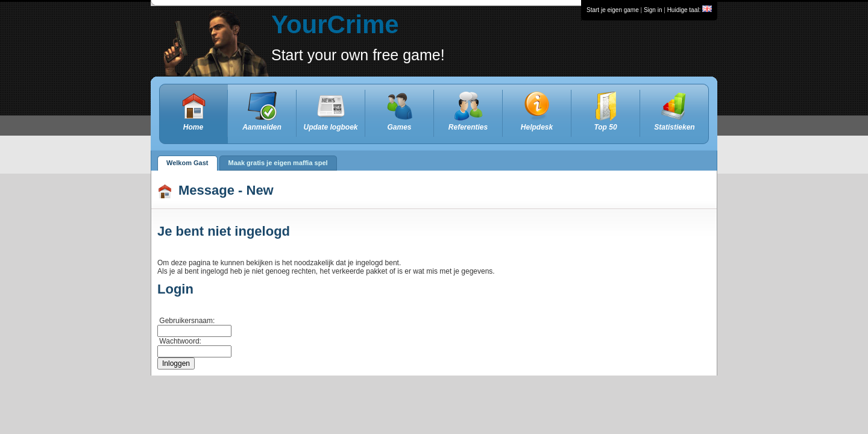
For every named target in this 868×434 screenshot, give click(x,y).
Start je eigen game (613, 10)
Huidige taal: (690, 10)
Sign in (653, 10)
